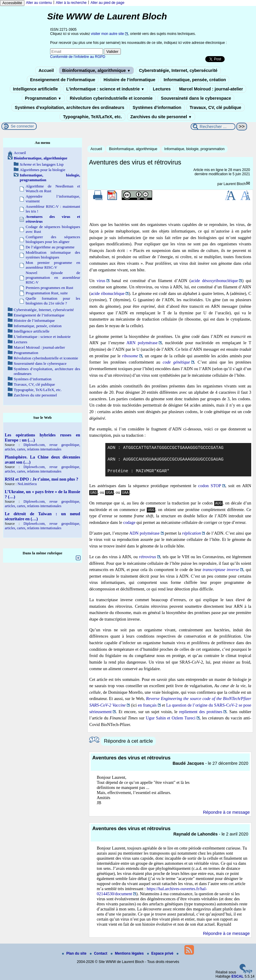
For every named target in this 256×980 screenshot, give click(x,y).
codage (129, 522)
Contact (99, 953)
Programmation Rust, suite (47, 293)
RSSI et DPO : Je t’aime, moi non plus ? (41, 479)
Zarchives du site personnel (161, 117)
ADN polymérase (144, 533)
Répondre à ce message (226, 812)
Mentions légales (128, 953)
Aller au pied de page (107, 3)
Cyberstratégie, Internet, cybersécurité (178, 70)
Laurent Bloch (235, 184)
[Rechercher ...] (213, 127)
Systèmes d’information (157, 107)
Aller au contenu (39, 3)
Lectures (162, 89)
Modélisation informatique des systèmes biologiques (53, 255)
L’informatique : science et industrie (105, 89)
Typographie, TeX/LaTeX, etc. (92, 117)
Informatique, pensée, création (195, 80)
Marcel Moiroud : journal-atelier (211, 89)
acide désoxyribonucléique (215, 281)
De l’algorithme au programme (50, 247)
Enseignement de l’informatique (63, 80)
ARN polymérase (142, 343)
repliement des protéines (201, 712)
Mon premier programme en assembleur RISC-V (53, 265)
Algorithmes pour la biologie (43, 170)
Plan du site (75, 953)
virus (101, 281)
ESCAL (238, 976)
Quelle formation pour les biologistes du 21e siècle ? (53, 301)
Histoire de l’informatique (129, 80)
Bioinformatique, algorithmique (96, 70)
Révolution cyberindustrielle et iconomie (111, 98)
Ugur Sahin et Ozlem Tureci (171, 718)
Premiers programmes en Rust (49, 288)
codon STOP (210, 486)
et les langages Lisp (42, 164)
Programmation (43, 98)
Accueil (46, 70)
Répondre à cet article (128, 741)
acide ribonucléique (108, 293)
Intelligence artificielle (36, 89)
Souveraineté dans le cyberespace (196, 98)
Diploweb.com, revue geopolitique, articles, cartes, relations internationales (43, 447)
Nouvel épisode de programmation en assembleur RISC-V (53, 277)
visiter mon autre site (108, 34)
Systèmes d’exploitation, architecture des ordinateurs (69, 107)
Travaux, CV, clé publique (216, 107)
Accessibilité (12, 3)
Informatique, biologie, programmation (195, 149)
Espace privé (161, 953)
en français (147, 705)
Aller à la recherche (71, 3)
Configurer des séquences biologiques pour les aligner (53, 239)
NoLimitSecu (27, 484)
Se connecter (22, 126)
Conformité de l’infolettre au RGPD (78, 57)
